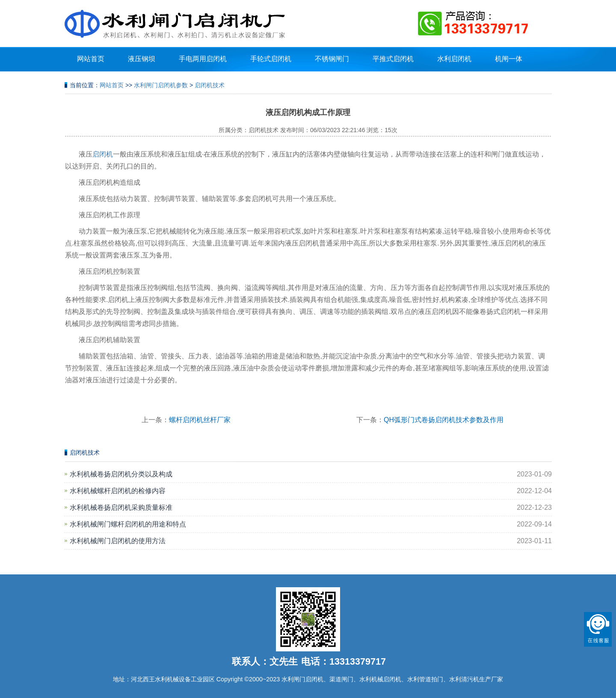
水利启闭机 (454, 59)
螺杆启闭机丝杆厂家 (200, 420)
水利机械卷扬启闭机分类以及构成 (121, 474)
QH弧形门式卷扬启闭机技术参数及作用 (444, 420)
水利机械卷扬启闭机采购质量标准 (121, 507)
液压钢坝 (142, 59)
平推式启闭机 (393, 59)
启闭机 (103, 154)
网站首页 (91, 59)
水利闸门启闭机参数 (161, 85)
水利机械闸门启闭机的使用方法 (118, 541)
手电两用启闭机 (203, 59)
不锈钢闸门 (332, 59)
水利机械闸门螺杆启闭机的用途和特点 (128, 524)
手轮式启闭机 (271, 59)
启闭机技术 (210, 85)
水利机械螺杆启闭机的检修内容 (118, 491)
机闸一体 (509, 59)
